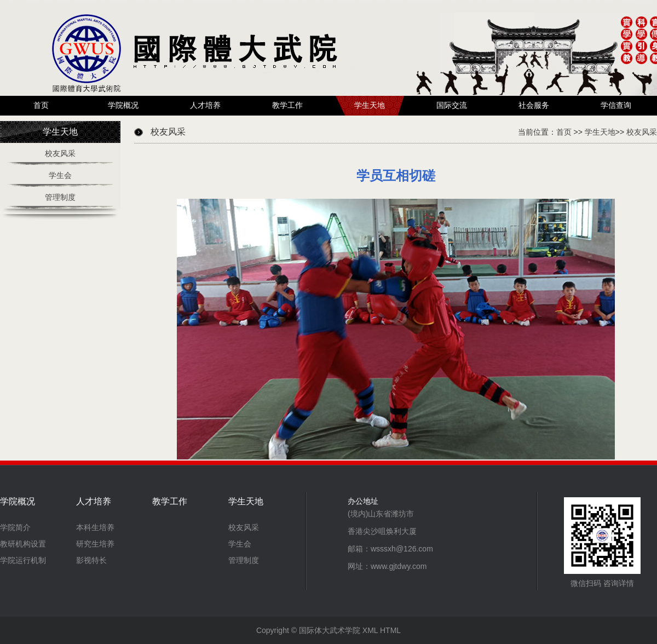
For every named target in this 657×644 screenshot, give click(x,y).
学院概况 (123, 105)
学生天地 (370, 105)
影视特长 (91, 560)
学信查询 (616, 105)
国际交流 (452, 105)
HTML (390, 630)
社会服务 (534, 105)
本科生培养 (95, 527)
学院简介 (15, 527)
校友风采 (60, 154)
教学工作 (287, 105)
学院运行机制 (23, 560)
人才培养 (205, 105)
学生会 (60, 176)
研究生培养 (95, 544)
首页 (41, 105)
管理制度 (60, 197)
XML (370, 630)
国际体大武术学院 (330, 630)
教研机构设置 (23, 544)
